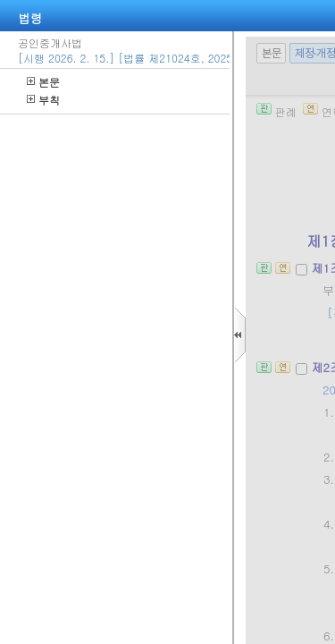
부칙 (43, 100)
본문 (43, 82)
